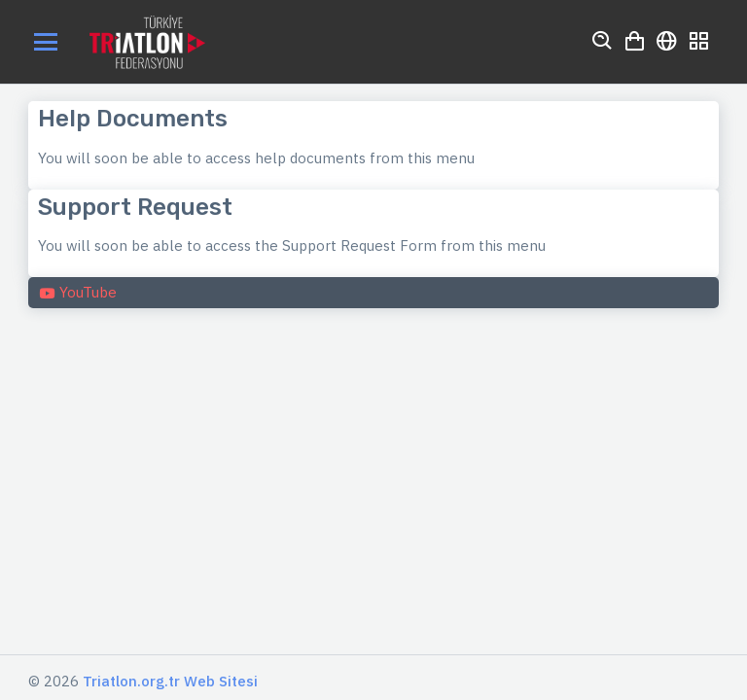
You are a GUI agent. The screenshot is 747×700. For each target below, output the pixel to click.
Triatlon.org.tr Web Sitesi (170, 681)
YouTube (77, 292)
